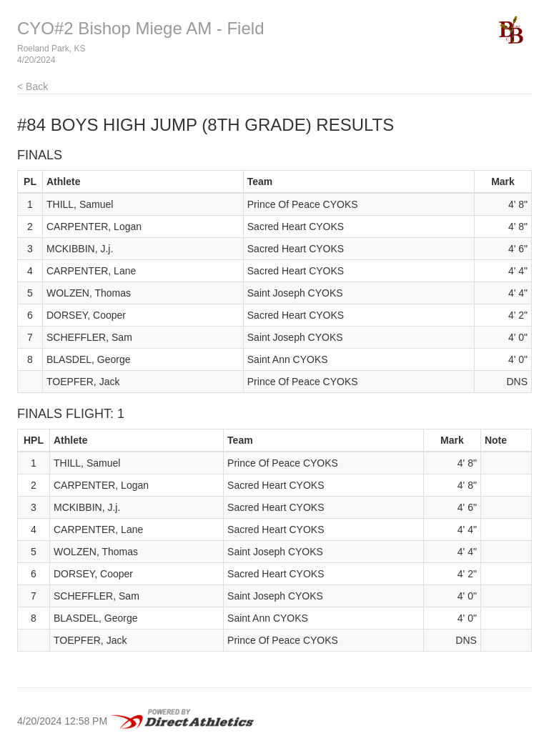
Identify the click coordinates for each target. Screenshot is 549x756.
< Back (33, 86)
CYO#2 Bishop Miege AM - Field (140, 28)
